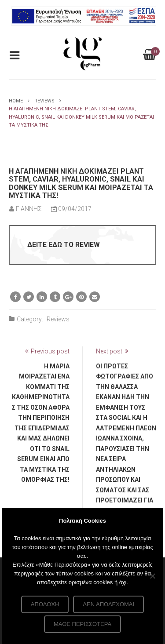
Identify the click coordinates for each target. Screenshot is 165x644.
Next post (109, 351)
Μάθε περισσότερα (82, 624)
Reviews (44, 101)
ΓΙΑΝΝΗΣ (29, 209)
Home (16, 101)
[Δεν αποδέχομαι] (152, 576)
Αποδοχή (45, 604)
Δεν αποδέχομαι (108, 604)
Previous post (50, 351)
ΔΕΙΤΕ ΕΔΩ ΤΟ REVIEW (64, 245)
